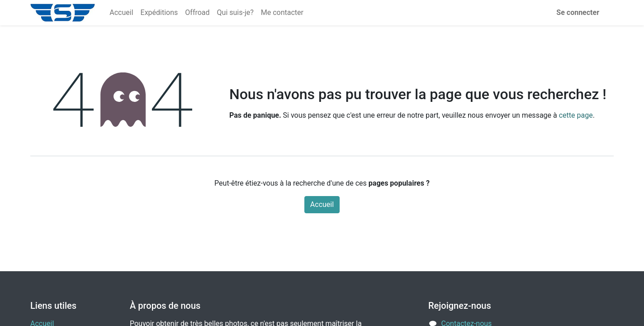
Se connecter (578, 12)
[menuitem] (121, 13)
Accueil (322, 204)
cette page (576, 115)
